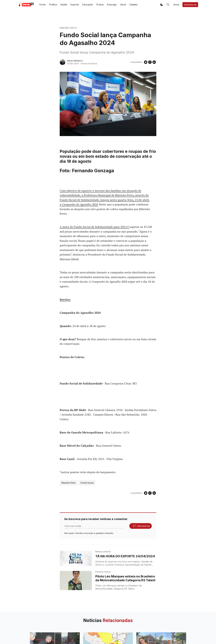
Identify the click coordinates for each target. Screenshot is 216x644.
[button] (162, 5)
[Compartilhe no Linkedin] (154, 62)
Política (53, 5)
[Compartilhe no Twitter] (146, 62)
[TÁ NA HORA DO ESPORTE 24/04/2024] (76, 558)
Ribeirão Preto (68, 28)
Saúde (64, 5)
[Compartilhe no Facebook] (150, 62)
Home (42, 5)
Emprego (112, 5)
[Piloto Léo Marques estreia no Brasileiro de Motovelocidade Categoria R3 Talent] (76, 581)
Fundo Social (87, 483)
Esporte (75, 5)
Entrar (176, 5)
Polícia (100, 5)
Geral (123, 5)
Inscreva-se (190, 5)
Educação (88, 5)
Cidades (133, 5)
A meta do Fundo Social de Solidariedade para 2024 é (95, 227)
